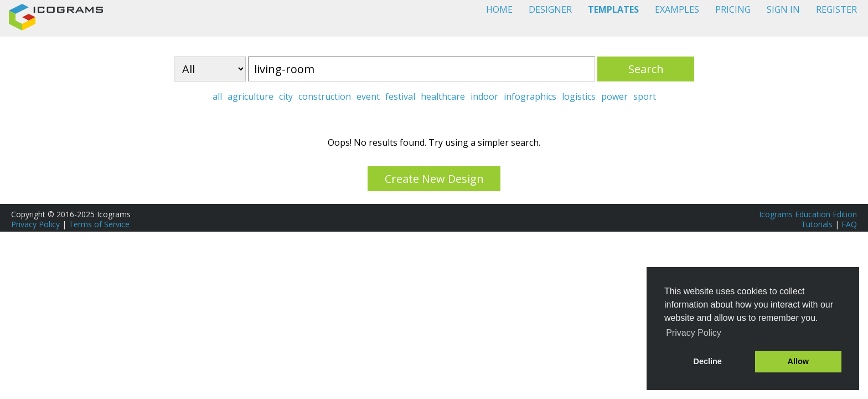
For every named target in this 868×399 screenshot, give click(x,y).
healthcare (443, 96)
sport (645, 96)
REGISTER (836, 9)
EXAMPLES (677, 9)
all (217, 96)
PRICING (733, 9)
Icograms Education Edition (808, 214)
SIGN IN (783, 9)
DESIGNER (550, 9)
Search (646, 69)
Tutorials (817, 224)
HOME (499, 9)
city (286, 96)
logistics (579, 96)
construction (325, 96)
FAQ (849, 224)
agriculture (250, 96)
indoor (484, 96)
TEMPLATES (613, 9)
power (614, 96)
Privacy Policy (35, 224)
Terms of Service (99, 224)
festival (400, 96)
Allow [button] (798, 361)
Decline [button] (708, 361)
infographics (530, 96)
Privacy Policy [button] (694, 333)
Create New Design (434, 179)
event (368, 96)
